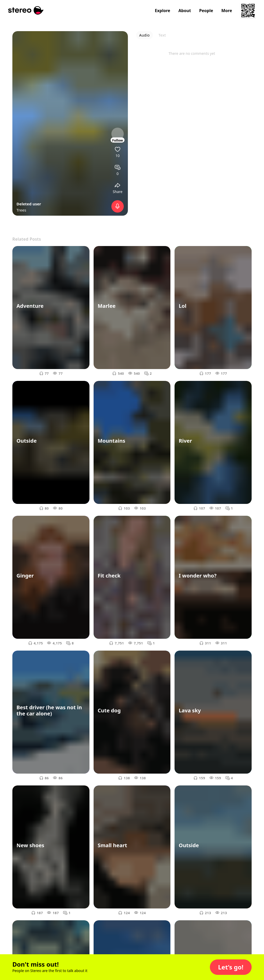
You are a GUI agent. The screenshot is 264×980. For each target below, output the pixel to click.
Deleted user (29, 204)
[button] (231, 967)
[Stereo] (26, 10)
